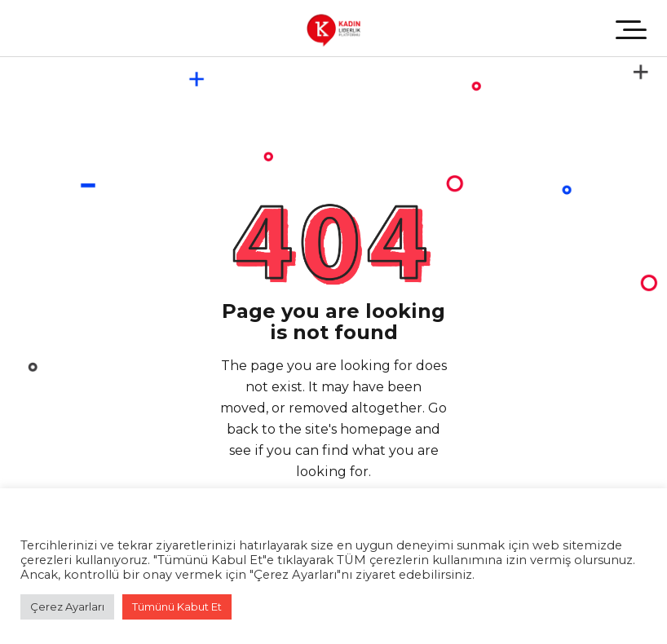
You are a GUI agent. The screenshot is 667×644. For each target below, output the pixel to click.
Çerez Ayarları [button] (67, 607)
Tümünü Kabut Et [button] (177, 607)
